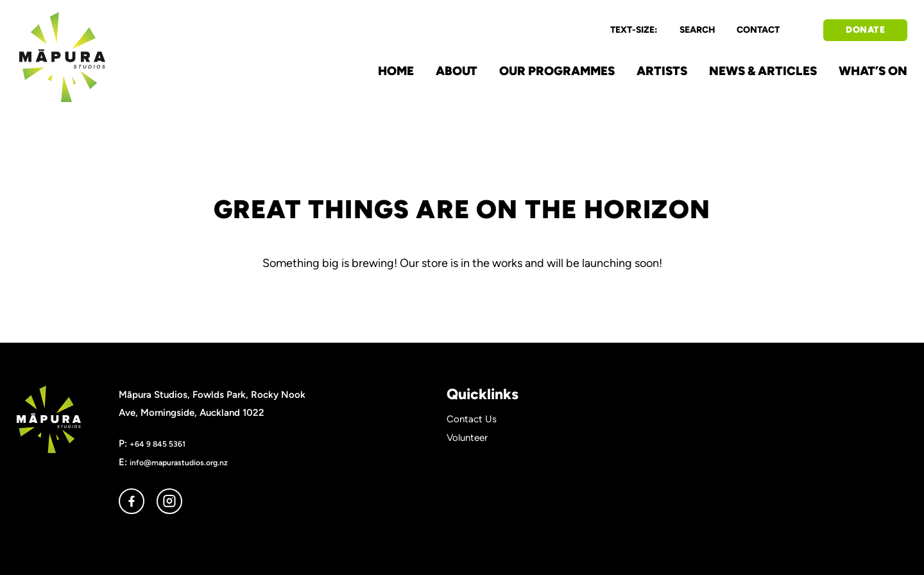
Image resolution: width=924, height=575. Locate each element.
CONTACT (758, 30)
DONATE (865, 30)
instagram (169, 501)
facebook (132, 501)
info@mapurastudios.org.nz (179, 462)
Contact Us (472, 419)
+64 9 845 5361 (158, 444)
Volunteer (467, 438)
